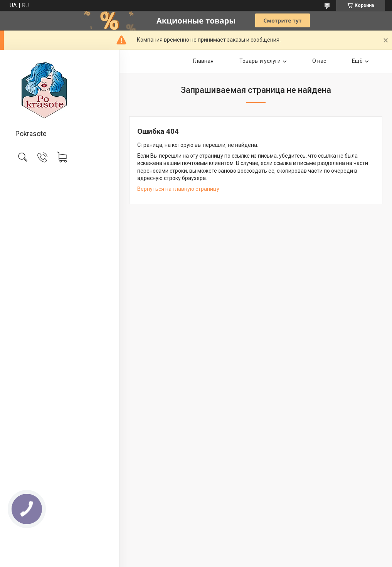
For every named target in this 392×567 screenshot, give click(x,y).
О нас (319, 61)
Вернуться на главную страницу (178, 189)
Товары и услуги (260, 61)
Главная (203, 61)
